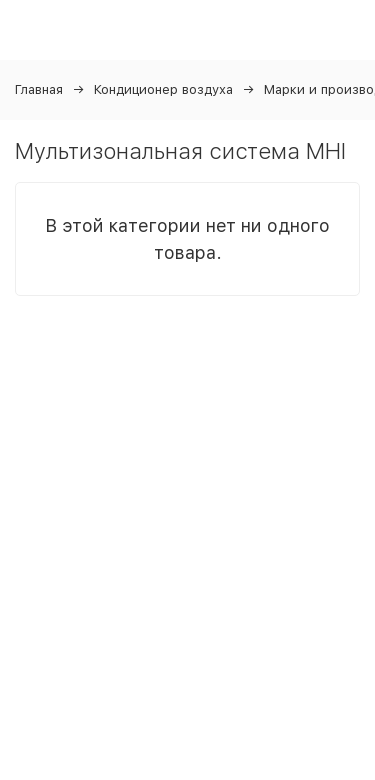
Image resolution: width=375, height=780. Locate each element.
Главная (39, 89)
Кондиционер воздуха (163, 89)
